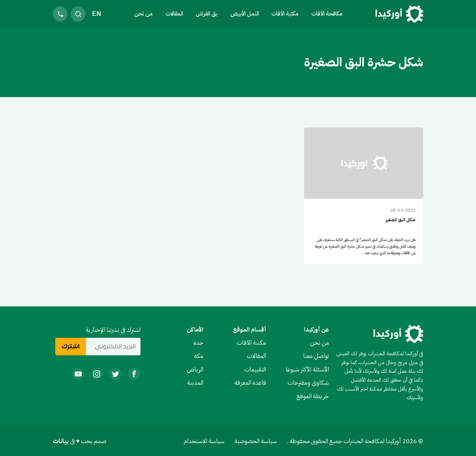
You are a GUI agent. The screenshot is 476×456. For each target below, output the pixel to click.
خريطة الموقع (313, 396)
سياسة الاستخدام (204, 441)
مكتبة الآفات (251, 343)
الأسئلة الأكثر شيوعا (307, 369)
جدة (198, 343)
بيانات (61, 441)
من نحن (143, 14)
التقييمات (255, 369)
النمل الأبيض (245, 14)
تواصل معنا (316, 356)
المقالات (174, 14)
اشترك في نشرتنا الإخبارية (113, 330)
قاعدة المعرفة (250, 383)
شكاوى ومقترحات (308, 383)
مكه (199, 356)
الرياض (195, 369)
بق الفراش (207, 14)
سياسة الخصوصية (256, 441)
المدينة (195, 383)
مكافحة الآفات (327, 14)
